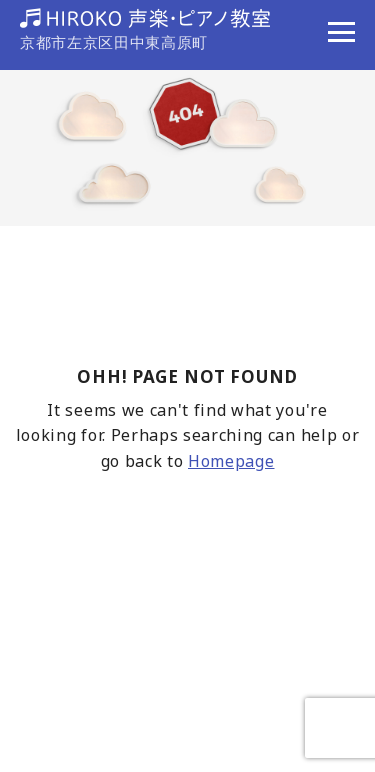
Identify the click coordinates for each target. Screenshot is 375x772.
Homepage (231, 461)
